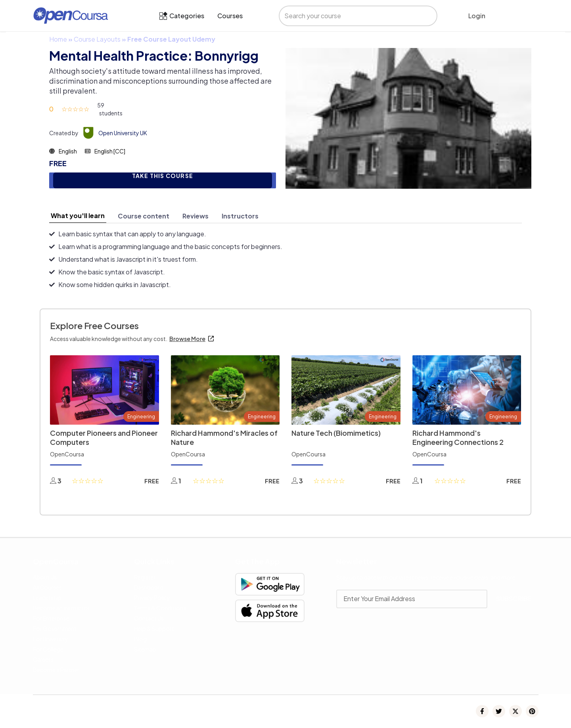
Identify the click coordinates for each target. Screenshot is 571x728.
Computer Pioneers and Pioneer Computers (104, 437)
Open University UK (123, 133)
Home (58, 39)
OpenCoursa (67, 454)
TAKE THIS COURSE (163, 176)
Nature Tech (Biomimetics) (336, 433)
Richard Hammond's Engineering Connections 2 (458, 437)
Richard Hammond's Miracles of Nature (224, 437)
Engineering (141, 417)
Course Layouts (97, 39)
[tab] (78, 216)
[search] (350, 16)
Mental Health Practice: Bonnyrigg (154, 56)
